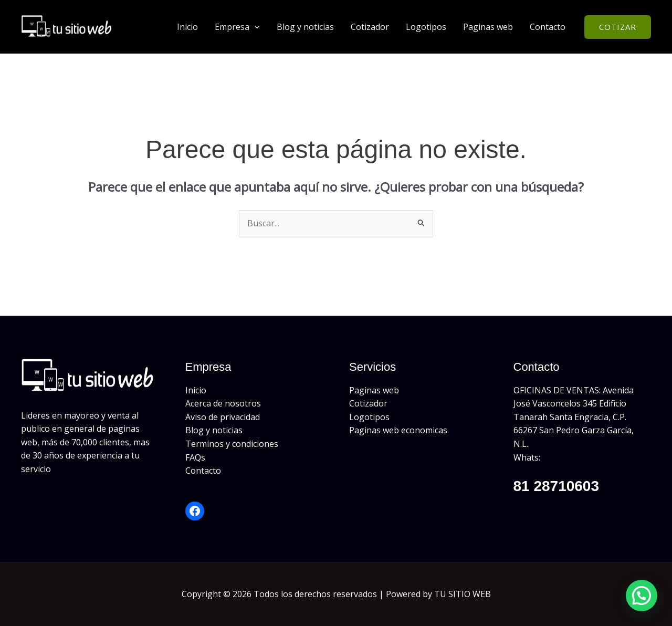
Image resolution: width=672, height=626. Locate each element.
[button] (255, 27)
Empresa (237, 27)
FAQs (195, 457)
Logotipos (426, 27)
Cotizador (370, 27)
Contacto (548, 27)
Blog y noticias (305, 27)
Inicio (187, 27)
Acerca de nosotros (223, 403)
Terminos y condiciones (232, 444)
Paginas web (488, 27)
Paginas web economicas (398, 430)
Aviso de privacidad (223, 417)
